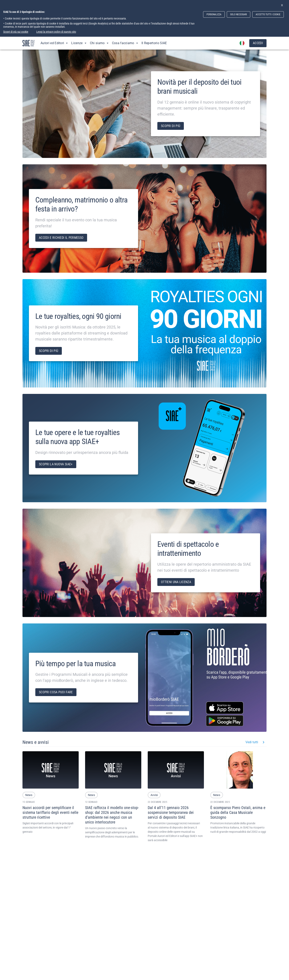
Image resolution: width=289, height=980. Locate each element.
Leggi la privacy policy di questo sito (56, 32)
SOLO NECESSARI (239, 14)
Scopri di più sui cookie (16, 32)
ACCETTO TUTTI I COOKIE (268, 14)
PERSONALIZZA (214, 14)
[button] (29, 795)
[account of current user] (242, 43)
